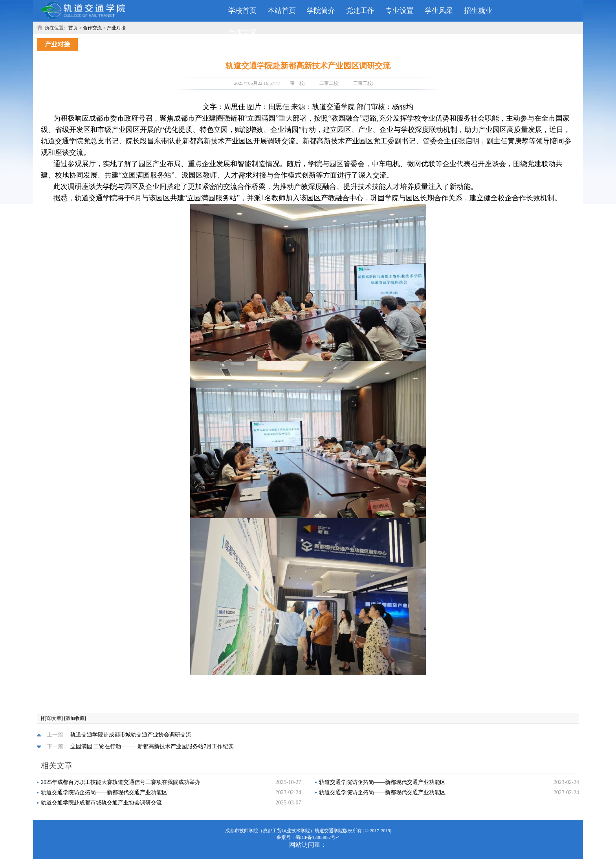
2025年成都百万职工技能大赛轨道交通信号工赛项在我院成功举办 (121, 782)
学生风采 (439, 11)
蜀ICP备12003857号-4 (318, 837)
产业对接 (116, 28)
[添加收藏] (75, 718)
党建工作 (360, 11)
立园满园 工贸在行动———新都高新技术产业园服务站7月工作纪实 (152, 746)
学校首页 (242, 11)
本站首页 (282, 11)
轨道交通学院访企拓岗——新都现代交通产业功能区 (382, 782)
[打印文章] (52, 718)
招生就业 (478, 11)
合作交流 (242, 32)
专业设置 (400, 11)
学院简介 (321, 11)
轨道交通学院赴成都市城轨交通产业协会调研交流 (131, 735)
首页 (73, 28)
